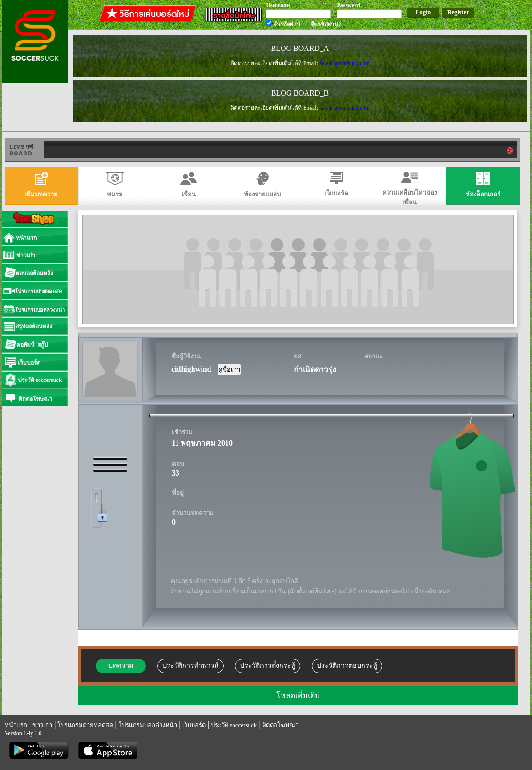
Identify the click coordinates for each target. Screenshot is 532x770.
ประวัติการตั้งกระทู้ (268, 665)
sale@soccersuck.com (345, 63)
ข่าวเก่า (42, 725)
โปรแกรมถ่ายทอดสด (85, 725)
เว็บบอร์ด (194, 725)
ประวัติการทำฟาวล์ (190, 665)
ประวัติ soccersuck (234, 725)
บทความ (121, 665)
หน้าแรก (16, 725)
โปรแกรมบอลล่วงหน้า (148, 725)
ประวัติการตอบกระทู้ (347, 665)
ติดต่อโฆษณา (280, 725)
